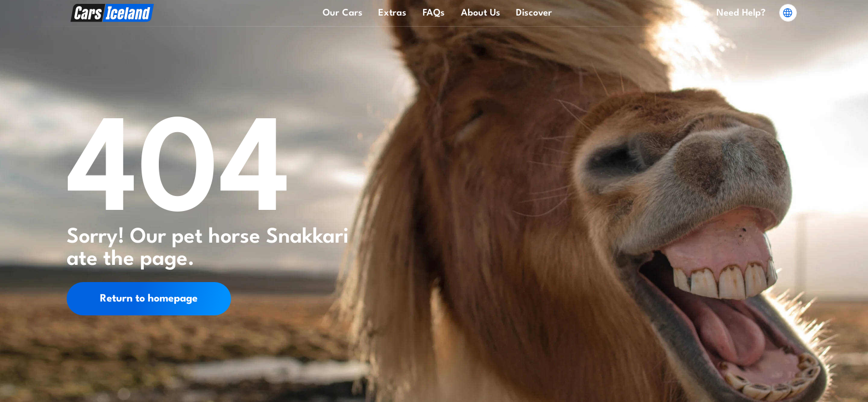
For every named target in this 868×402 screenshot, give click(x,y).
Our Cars (343, 13)
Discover (534, 13)
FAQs (434, 13)
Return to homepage (149, 299)
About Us (481, 13)
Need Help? (741, 13)
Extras (392, 13)
